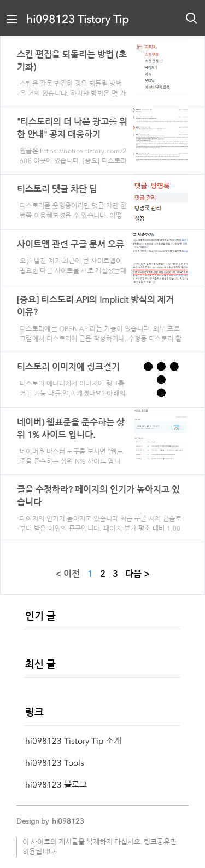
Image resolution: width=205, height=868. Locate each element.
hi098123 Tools (55, 763)
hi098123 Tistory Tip (78, 19)
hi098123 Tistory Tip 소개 (73, 741)
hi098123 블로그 (56, 785)
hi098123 (68, 821)
